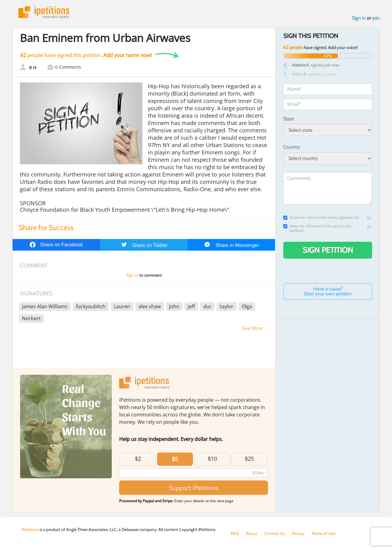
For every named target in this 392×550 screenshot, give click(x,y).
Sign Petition (328, 250)
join (376, 18)
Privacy (298, 533)
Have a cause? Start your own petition (328, 291)
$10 (212, 459)
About (252, 533)
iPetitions (44, 12)
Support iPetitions (194, 488)
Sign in (359, 18)
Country (292, 147)
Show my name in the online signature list (321, 217)
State (289, 119)
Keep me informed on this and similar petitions (317, 228)
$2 (138, 459)
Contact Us (275, 533)
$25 (249, 459)
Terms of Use (324, 533)
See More (252, 328)
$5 (175, 459)
